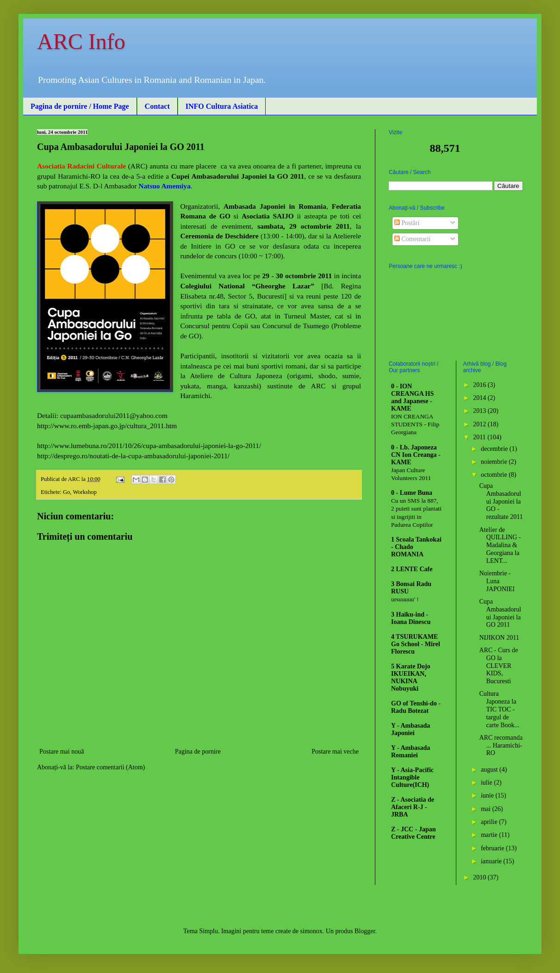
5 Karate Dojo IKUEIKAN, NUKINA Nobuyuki (411, 677)
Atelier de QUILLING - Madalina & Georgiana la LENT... (500, 545)
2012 (480, 424)
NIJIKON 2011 (499, 638)
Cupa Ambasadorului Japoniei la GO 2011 (500, 613)
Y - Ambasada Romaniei (411, 752)
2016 (480, 385)
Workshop (84, 492)
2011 (480, 437)
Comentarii (413, 239)
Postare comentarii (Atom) (110, 767)
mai (487, 809)
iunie (488, 795)
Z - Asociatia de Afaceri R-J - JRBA (413, 807)
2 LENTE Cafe (412, 569)
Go (66, 492)
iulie (487, 783)
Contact (157, 106)
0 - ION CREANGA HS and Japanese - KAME (412, 397)
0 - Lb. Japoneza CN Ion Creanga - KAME (416, 455)
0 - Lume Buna (412, 493)
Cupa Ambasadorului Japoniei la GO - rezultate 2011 (501, 501)
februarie (493, 848)
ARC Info (81, 41)
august (490, 770)
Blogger (365, 931)
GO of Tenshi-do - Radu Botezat (416, 707)
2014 (480, 398)
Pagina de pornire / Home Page (80, 106)
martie (490, 835)
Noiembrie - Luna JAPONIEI (497, 581)
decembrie (495, 449)
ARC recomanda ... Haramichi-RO (501, 745)
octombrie (495, 475)
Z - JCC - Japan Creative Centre (413, 833)
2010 (480, 877)
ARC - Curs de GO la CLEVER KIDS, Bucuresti (498, 666)
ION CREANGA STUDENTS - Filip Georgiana (415, 424)
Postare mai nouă (62, 752)
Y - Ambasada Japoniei (411, 729)
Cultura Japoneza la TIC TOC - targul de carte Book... (499, 709)
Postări (407, 223)
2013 (480, 411)
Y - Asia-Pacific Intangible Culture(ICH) (412, 777)
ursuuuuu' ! (405, 599)
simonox (311, 931)
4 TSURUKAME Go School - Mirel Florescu (416, 644)
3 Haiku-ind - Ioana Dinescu (411, 618)
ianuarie (492, 861)
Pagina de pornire (198, 752)
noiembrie (495, 462)
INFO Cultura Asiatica (222, 106)
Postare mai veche (335, 752)
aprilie (490, 822)
